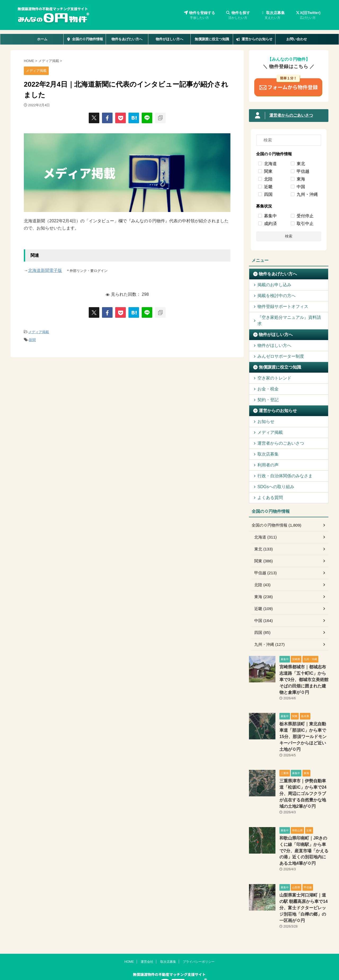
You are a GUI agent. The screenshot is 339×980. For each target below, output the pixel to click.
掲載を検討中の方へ (272, 296)
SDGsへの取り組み (272, 480)
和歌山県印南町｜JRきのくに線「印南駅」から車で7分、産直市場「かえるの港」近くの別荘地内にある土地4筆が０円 (304, 832)
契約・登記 (266, 393)
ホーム (42, 39)
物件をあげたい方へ (127, 39)
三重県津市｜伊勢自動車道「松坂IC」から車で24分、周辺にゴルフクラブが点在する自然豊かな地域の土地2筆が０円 (304, 776)
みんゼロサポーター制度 (276, 350)
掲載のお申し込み (271, 285)
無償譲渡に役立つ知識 (212, 39)
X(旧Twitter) (308, 16)
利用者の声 (266, 459)
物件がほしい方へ (169, 39)
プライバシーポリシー (199, 934)
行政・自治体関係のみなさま (279, 469)
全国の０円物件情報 (84, 39)
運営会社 (147, 934)
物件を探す (238, 16)
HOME (129, 934)
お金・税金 (266, 383)
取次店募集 (273, 16)
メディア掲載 (39, 332)
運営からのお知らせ (254, 39)
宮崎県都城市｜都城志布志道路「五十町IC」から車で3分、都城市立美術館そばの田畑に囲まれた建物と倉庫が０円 (304, 672)
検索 (289, 236)
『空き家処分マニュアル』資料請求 (284, 317)
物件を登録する (199, 16)
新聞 (32, 339)
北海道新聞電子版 (45, 270)
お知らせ (264, 415)
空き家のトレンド (271, 372)
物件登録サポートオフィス (278, 306)
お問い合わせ (297, 39)
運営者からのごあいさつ (290, 116)
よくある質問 (267, 491)
